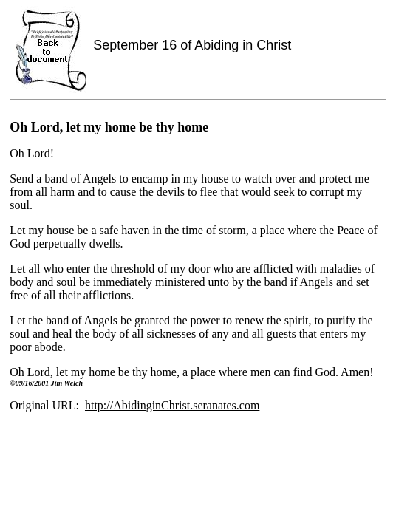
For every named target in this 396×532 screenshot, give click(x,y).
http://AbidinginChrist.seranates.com (172, 405)
